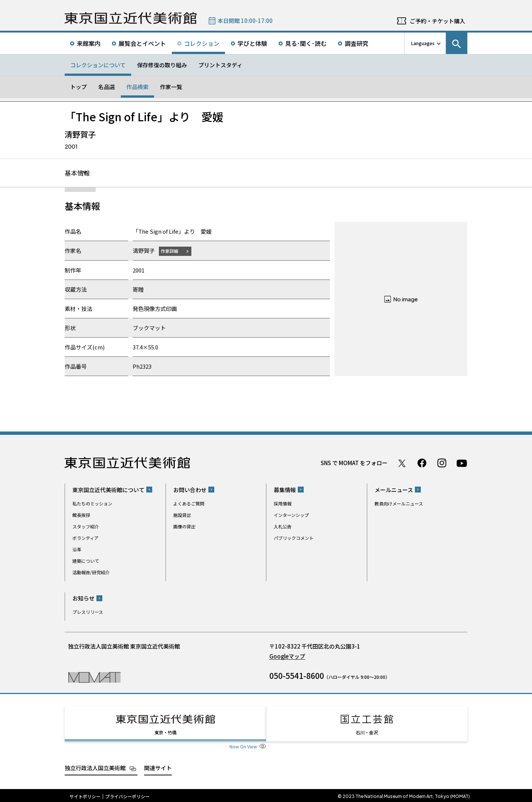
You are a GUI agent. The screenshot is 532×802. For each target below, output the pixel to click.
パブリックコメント (294, 538)
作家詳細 (171, 251)
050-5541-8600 (297, 676)
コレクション (202, 43)
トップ (79, 87)
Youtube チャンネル (462, 463)
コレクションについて (98, 65)
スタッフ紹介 (86, 527)
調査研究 (357, 43)
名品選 (107, 87)
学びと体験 (252, 43)
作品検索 (137, 87)
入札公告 (283, 527)
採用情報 (283, 504)
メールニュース (394, 490)
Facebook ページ (422, 463)
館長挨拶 (81, 515)
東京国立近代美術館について (108, 490)
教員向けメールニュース (399, 504)
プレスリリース (88, 612)
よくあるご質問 (189, 504)
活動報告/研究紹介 (91, 573)
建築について (86, 561)
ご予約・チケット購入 (437, 21)
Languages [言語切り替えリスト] (423, 43)
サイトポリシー (85, 795)
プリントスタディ (220, 65)
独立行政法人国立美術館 (95, 766)
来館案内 (89, 43)
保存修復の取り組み (162, 65)
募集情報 (285, 490)
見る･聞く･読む (306, 43)
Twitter (402, 463)
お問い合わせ (190, 490)
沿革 (77, 550)
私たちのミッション (92, 504)
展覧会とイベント (142, 43)
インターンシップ (291, 515)
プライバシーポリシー (127, 795)
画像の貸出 (184, 527)
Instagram (442, 463)
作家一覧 (171, 87)
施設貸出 (182, 515)
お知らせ (83, 598)
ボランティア (86, 538)
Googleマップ (287, 657)
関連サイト (158, 766)
